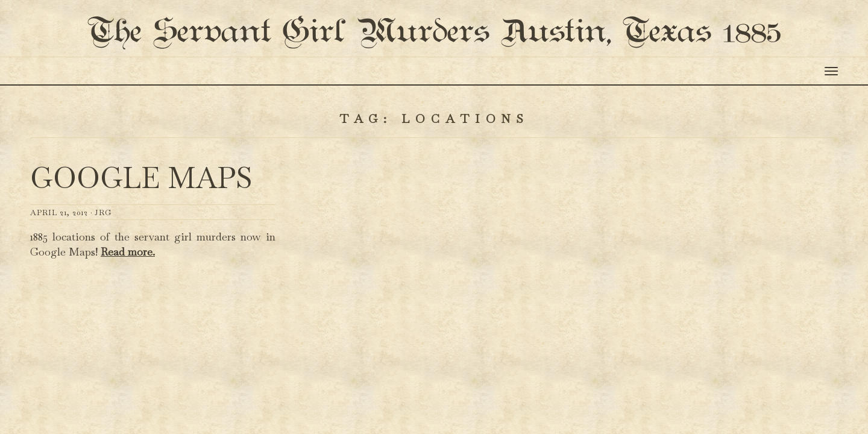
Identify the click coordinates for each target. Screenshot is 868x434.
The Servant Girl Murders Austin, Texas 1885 (434, 57)
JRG (103, 260)
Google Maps (141, 226)
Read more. (128, 300)
